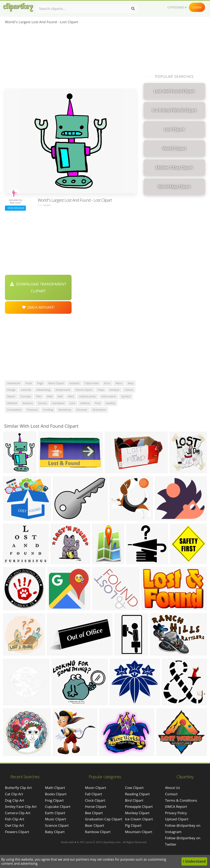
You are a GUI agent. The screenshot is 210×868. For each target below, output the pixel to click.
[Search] (133, 9)
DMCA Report (176, 806)
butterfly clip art (18, 788)
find (98, 403)
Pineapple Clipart (139, 806)
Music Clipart (55, 819)
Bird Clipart (134, 800)
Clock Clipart (95, 800)
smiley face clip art (21, 806)
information (109, 396)
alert (71, 396)
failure (129, 390)
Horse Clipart (96, 806)
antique (114, 390)
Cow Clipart (134, 788)
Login (197, 7)
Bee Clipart (94, 813)
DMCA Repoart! (38, 307)
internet (26, 390)
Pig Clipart (133, 825)
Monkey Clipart (137, 813)
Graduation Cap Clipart (104, 819)
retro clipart (56, 383)
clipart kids (92, 383)
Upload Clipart (177, 819)
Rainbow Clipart (98, 832)
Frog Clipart (54, 800)
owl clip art (14, 825)
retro (119, 383)
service (42, 403)
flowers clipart (17, 832)
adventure (14, 383)
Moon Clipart (95, 788)
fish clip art (15, 819)
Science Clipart (57, 825)
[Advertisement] (71, 58)
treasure (32, 410)
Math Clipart (55, 788)
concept (26, 396)
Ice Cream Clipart (139, 819)
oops (101, 390)
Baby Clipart (55, 832)
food (29, 383)
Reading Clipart (137, 794)
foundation (14, 410)
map (131, 383)
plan (39, 396)
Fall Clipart (93, 794)
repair (11, 396)
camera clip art (18, 813)
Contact (171, 794)
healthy (110, 403)
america (28, 403)
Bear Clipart (94, 825)
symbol (126, 396)
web (50, 396)
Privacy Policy (176, 813)
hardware (58, 403)
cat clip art (14, 794)
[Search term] (87, 9)
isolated (74, 383)
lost (72, 403)
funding (48, 410)
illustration (99, 410)
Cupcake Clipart (58, 806)
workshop (65, 410)
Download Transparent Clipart (38, 287)
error (107, 383)
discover (82, 410)
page (40, 383)
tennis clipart (84, 390)
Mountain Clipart (139, 832)
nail (60, 396)
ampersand (63, 390)
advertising (43, 390)
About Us (173, 788)
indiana (85, 403)
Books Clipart (56, 794)
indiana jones (87, 396)
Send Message (15, 208)
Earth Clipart (55, 813)
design (11, 390)
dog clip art (15, 800)
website (12, 403)
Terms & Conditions (181, 800)
